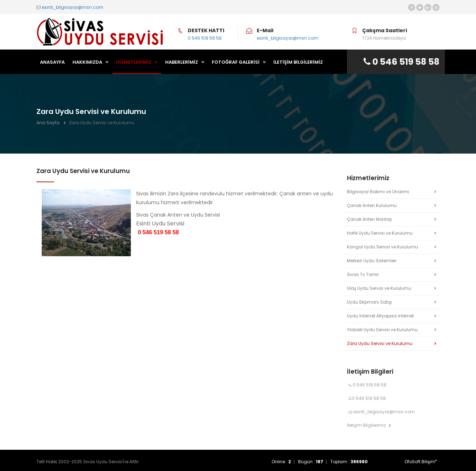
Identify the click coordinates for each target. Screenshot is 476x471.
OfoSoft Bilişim (421, 462)
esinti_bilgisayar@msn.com (72, 7)
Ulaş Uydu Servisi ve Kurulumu (379, 288)
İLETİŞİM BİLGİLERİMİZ (298, 62)
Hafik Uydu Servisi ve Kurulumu (380, 233)
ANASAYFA (52, 62)
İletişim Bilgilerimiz (369, 425)
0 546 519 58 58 (205, 38)
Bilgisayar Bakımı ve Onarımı (378, 192)
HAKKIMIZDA (90, 62)
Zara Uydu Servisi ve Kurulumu (380, 343)
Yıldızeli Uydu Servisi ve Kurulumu (382, 330)
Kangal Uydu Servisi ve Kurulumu (382, 247)
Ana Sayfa (48, 123)
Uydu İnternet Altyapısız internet (380, 316)
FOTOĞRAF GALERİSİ (239, 62)
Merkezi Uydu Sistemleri (372, 261)
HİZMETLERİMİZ (137, 62)
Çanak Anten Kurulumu (372, 205)
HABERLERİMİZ (185, 62)
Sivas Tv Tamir (363, 274)
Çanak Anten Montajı (369, 219)
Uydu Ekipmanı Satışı (369, 302)
